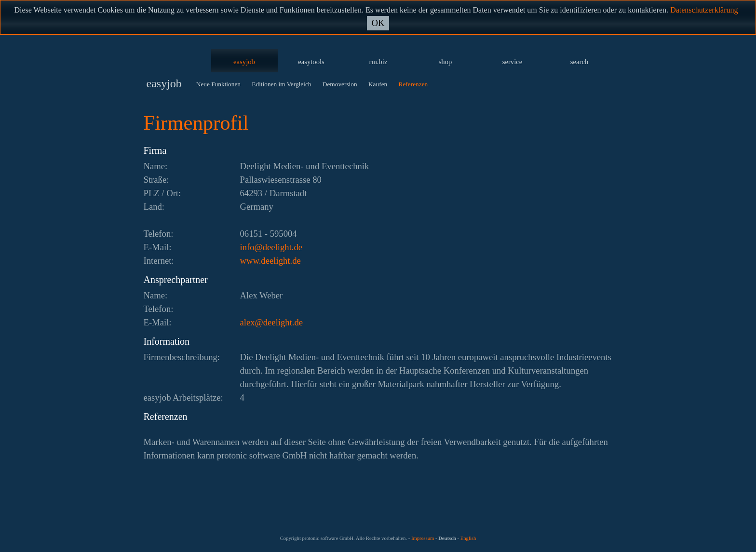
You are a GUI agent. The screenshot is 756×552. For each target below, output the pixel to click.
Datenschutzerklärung (704, 10)
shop (445, 62)
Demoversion (340, 84)
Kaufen (378, 84)
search (579, 62)
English (468, 538)
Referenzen (413, 84)
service (513, 62)
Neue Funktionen (218, 84)
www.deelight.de (270, 261)
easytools (311, 62)
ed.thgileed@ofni (271, 247)
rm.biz (378, 62)
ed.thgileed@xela (272, 322)
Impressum (423, 538)
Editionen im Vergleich (281, 84)
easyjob (244, 62)
